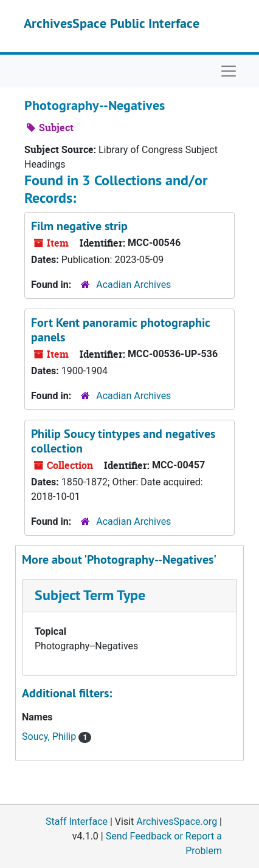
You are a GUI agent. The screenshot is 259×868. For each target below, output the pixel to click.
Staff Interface (77, 822)
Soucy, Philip (50, 736)
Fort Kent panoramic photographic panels (121, 330)
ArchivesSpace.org (177, 822)
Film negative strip (79, 226)
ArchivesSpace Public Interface (112, 23)
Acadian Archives (133, 285)
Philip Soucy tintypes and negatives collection (123, 441)
